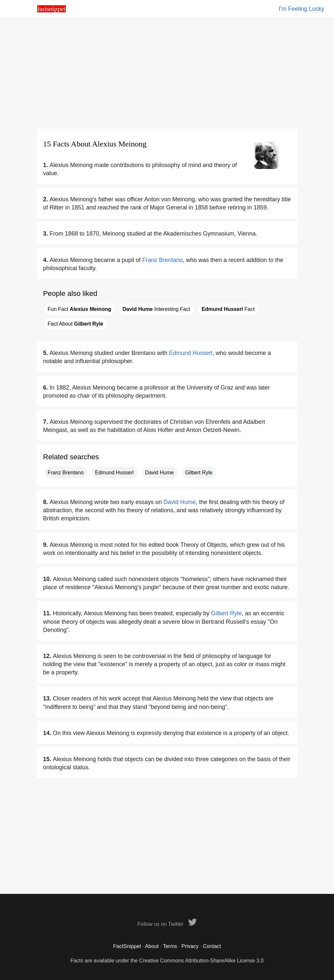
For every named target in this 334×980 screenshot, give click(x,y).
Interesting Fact (156, 309)
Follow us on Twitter (167, 924)
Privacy (190, 946)
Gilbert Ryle (199, 473)
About (152, 946)
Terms (170, 946)
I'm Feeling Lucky (302, 9)
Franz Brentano (162, 260)
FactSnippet (127, 946)
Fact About (76, 324)
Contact (212, 946)
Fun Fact (79, 309)
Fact (228, 309)
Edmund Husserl (191, 353)
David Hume (159, 473)
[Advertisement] (167, 73)
